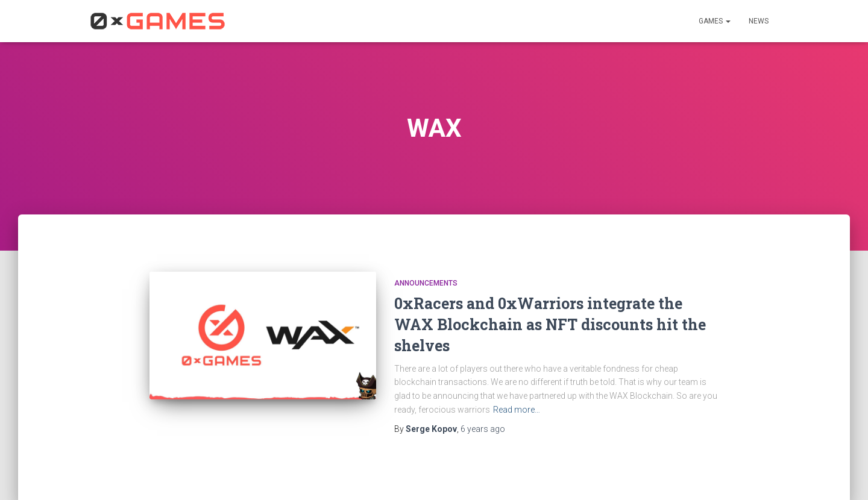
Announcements (426, 283)
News (759, 21)
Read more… (517, 410)
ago (483, 429)
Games (715, 21)
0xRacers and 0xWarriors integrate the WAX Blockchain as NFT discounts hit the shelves (550, 324)
